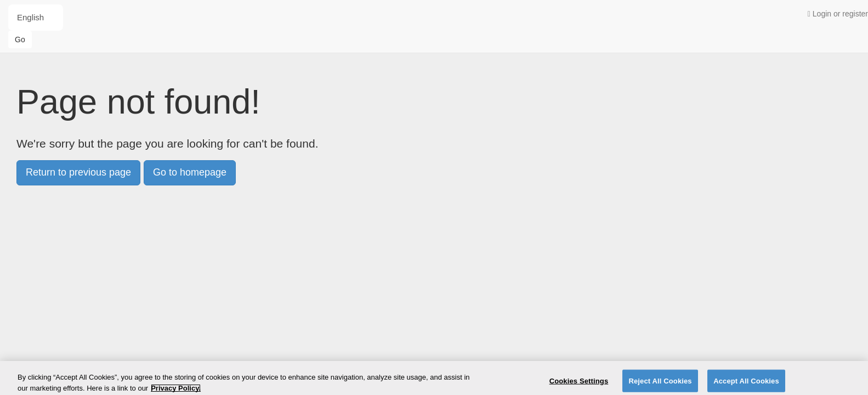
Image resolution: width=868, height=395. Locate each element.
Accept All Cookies (746, 383)
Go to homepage (190, 172)
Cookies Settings (579, 383)
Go (20, 39)
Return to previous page (78, 172)
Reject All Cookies (660, 383)
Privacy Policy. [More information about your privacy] (176, 390)
